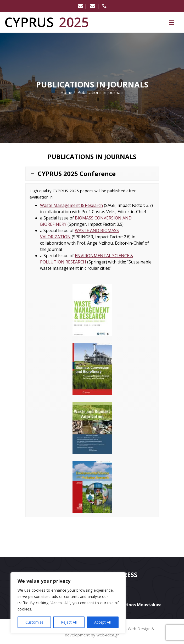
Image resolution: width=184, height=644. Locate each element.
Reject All (69, 622)
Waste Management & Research (71, 205)
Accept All (102, 622)
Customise (34, 622)
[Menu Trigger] (172, 22)
